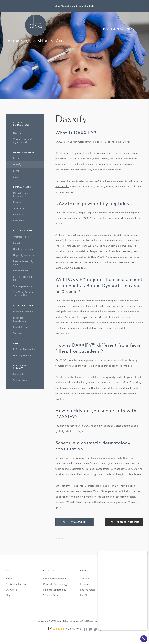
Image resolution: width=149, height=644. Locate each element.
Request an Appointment (124, 522)
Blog (8, 595)
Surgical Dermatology (55, 590)
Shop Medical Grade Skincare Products (75, 6)
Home (9, 578)
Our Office (11, 590)
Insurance (85, 584)
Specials (85, 578)
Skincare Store (51, 595)
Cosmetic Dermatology (55, 584)
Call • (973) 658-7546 (74, 522)
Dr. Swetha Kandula (16, 584)
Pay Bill (84, 595)
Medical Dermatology (54, 578)
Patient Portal (88, 590)
